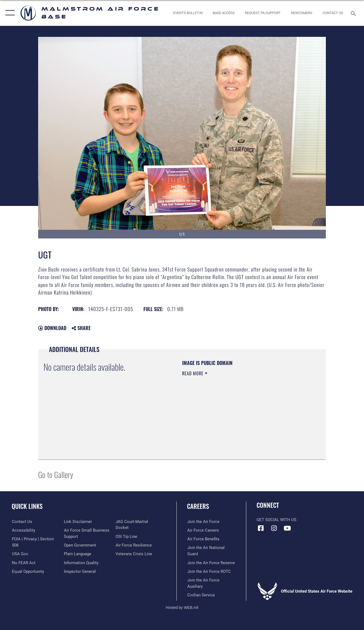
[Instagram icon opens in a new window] (274, 528)
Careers (198, 506)
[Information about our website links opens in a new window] (78, 530)
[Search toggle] (354, 13)
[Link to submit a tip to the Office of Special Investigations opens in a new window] (126, 548)
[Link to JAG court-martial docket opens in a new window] (139, 539)
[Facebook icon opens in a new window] (261, 528)
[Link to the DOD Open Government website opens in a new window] (80, 554)
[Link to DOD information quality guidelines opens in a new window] (133, 522)
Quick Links (27, 506)
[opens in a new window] (263, 13)
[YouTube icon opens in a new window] (287, 528)
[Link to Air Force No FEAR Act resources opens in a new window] (23, 563)
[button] (9, 13)
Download (52, 328)
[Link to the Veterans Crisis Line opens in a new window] (134, 565)
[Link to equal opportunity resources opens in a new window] (80, 522)
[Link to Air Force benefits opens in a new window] (203, 539)
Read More (194, 373)
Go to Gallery (56, 474)
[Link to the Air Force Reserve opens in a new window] (211, 563)
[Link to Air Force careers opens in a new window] (203, 530)
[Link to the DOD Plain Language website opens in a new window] (77, 563)
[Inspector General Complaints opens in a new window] (132, 530)
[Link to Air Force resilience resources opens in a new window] (134, 557)
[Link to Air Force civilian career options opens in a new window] (201, 595)
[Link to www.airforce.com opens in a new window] (203, 522)
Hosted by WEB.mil (182, 608)
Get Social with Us (276, 520)
